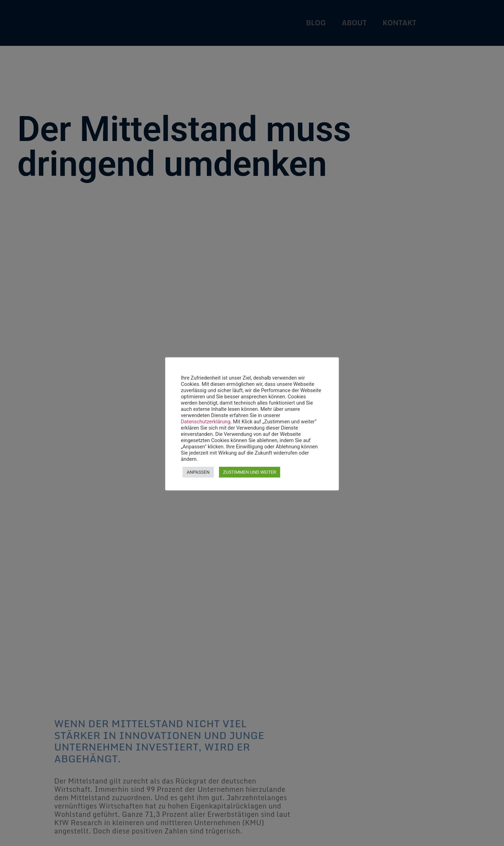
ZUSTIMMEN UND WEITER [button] (250, 472)
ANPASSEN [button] (198, 472)
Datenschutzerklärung (206, 422)
